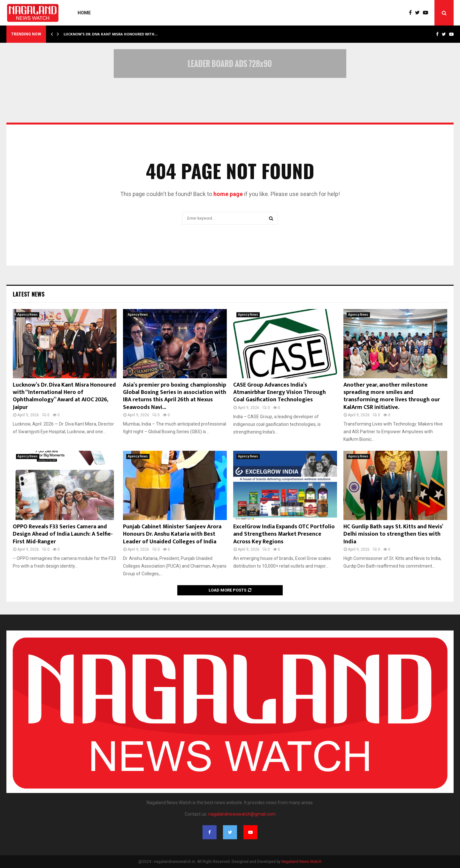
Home (84, 13)
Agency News (28, 315)
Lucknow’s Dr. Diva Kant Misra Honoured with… (111, 34)
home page (228, 194)
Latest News (29, 294)
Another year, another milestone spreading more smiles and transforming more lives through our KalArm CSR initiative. (392, 396)
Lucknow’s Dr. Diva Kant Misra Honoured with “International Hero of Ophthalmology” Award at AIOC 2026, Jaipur (64, 396)
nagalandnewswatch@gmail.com (242, 814)
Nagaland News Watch (302, 862)
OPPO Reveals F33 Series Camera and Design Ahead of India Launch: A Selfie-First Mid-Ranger (63, 534)
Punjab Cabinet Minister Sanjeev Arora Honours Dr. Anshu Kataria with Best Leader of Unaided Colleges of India (172, 534)
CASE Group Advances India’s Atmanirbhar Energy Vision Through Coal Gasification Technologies (280, 392)
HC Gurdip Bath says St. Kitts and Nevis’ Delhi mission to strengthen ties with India (393, 534)
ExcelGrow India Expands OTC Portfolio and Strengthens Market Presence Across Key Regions (284, 534)
